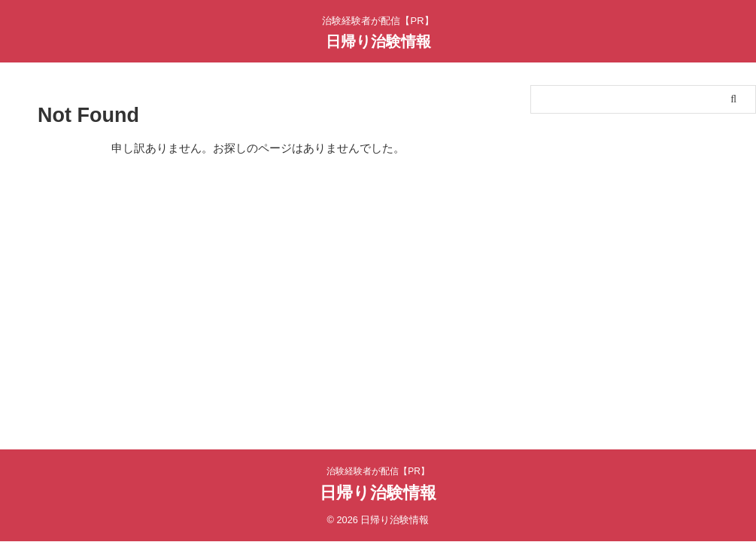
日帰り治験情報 (378, 41)
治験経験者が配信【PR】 (378, 471)
